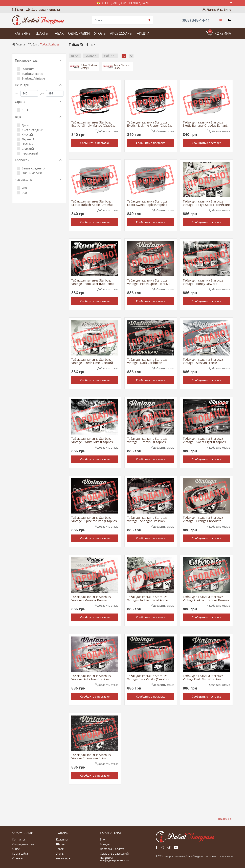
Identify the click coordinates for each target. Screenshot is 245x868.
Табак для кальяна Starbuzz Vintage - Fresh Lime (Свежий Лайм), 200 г (92, 361)
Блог (20, 10)
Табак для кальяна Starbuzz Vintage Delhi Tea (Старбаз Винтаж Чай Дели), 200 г (91, 678)
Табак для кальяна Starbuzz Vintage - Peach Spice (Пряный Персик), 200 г (149, 282)
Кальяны (23, 33)
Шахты (42, 33)
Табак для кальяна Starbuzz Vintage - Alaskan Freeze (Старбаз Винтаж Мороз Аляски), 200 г (203, 361)
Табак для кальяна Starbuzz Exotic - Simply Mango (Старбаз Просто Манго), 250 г (93, 124)
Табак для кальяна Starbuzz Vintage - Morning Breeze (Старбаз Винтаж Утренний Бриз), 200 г (91, 599)
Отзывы (17, 858)
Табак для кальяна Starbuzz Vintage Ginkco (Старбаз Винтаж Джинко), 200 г (206, 599)
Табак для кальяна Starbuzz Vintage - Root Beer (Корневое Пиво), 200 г (93, 282)
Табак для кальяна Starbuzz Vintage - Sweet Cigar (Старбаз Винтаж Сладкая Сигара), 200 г (205, 440)
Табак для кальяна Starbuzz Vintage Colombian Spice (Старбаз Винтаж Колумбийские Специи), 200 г (95, 757)
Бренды (105, 844)
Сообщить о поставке (95, 143)
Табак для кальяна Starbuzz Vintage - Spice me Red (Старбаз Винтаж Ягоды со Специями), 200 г (94, 519)
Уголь (100, 33)
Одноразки (79, 33)
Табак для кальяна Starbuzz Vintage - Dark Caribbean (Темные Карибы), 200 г (147, 361)
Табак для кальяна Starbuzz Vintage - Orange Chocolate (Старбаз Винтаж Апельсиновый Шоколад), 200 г (206, 519)
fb (157, 848)
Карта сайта (20, 854)
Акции (143, 33)
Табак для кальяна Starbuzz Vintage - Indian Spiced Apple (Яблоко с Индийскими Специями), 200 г (148, 599)
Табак (58, 33)
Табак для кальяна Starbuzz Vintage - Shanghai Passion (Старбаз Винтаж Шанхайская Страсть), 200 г (149, 519)
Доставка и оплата (46, 10)
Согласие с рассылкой (114, 854)
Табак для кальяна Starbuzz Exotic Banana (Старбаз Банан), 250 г (205, 124)
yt (176, 848)
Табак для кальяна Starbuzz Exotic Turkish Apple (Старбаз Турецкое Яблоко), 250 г (92, 203)
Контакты (18, 839)
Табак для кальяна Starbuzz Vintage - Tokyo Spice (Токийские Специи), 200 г (206, 203)
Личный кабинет (220, 10)
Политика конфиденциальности (114, 859)
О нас (16, 849)
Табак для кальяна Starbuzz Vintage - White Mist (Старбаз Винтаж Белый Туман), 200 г (92, 440)
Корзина (220, 33)
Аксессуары (121, 33)
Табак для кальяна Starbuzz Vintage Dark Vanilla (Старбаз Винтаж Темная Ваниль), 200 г (149, 678)
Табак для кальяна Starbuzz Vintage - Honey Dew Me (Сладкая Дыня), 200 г (203, 282)
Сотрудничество (23, 844)
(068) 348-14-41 (196, 20)
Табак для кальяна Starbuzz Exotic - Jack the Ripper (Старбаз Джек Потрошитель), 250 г (150, 124)
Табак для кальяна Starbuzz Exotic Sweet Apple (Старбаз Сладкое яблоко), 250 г (147, 203)
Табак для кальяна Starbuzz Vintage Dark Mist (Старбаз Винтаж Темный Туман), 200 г (204, 678)
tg (169, 848)
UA (229, 20)
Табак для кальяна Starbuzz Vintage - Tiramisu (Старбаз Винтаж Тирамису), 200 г (147, 440)
